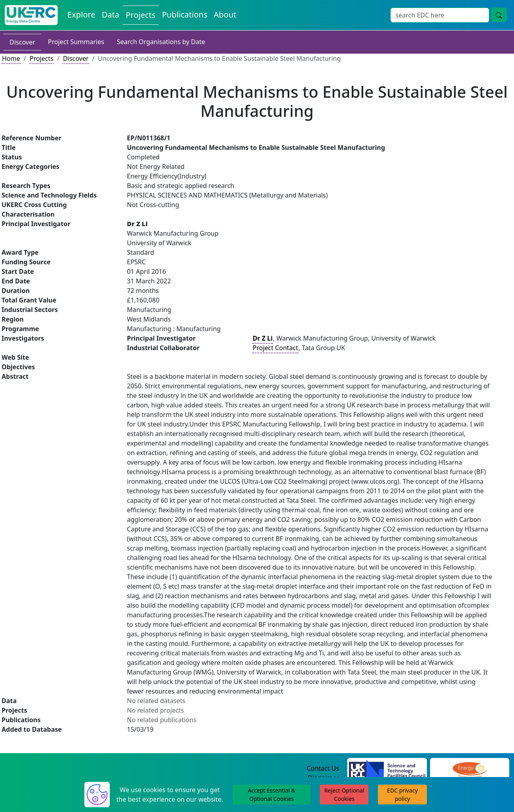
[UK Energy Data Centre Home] (31, 15)
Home (11, 58)
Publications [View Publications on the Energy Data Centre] (185, 15)
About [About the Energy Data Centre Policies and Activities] (225, 15)
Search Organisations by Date (161, 42)
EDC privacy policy (402, 795)
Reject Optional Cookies (344, 795)
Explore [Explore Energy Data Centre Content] (81, 15)
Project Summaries (76, 42)
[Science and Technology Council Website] (387, 769)
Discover (22, 42)
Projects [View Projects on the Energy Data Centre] (141, 15)
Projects (41, 58)
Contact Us (323, 768)
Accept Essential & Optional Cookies (272, 795)
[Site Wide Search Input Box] (440, 15)
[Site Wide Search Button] (499, 15)
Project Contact (275, 348)
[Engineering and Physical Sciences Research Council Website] (470, 769)
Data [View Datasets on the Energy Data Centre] (111, 15)
